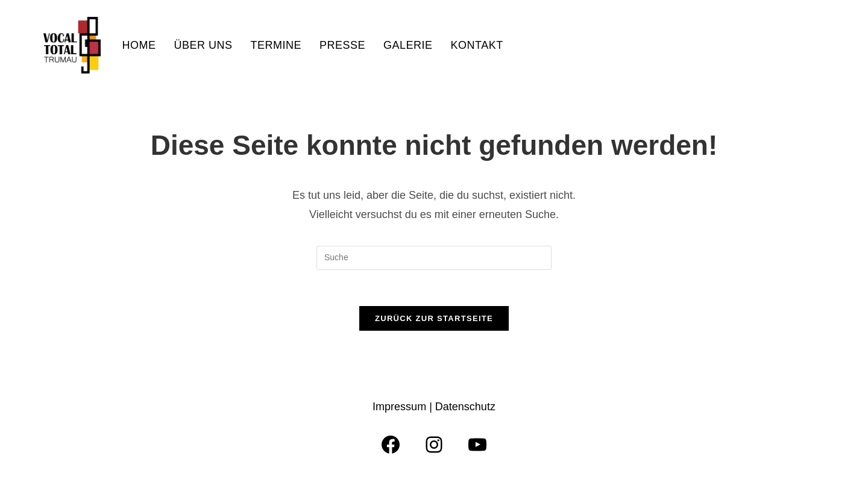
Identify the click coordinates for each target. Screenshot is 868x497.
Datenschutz (465, 407)
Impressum (401, 407)
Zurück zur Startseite (434, 318)
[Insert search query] (434, 258)
